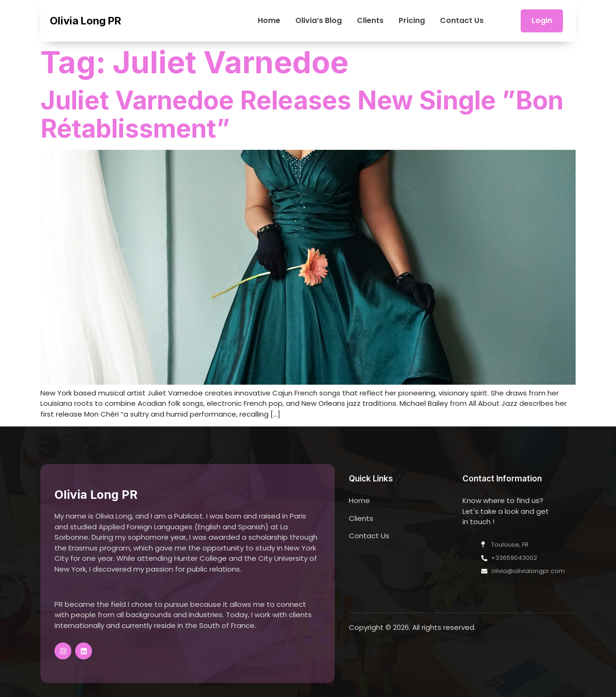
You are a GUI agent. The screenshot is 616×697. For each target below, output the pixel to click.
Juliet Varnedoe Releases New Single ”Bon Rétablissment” (302, 114)
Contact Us (462, 21)
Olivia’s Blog (319, 21)
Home (269, 21)
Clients (370, 21)
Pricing (412, 21)
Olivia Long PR (85, 21)
